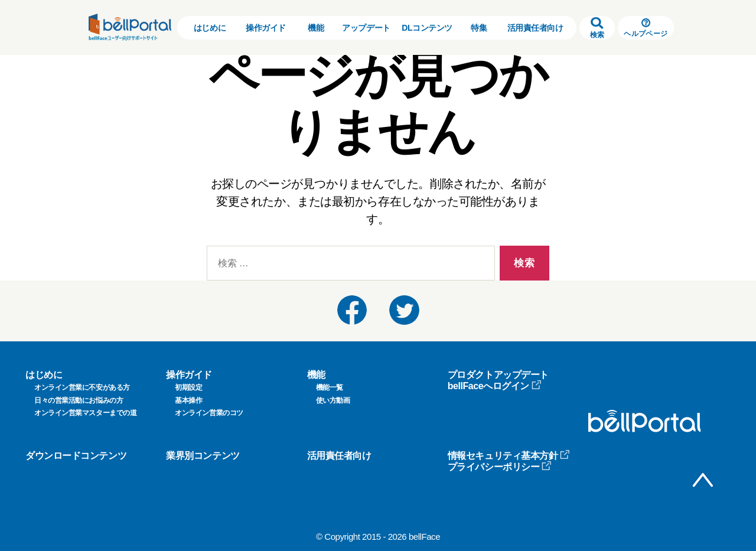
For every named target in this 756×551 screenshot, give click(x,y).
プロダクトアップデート (498, 375)
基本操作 (188, 400)
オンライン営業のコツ (209, 413)
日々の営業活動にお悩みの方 (79, 400)
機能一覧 (330, 387)
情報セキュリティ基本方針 (509, 456)
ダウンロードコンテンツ (76, 456)
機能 (316, 28)
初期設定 (188, 387)
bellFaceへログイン (495, 386)
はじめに (210, 28)
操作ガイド (266, 28)
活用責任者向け (535, 28)
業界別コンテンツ (203, 456)
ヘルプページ (646, 28)
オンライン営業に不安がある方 (82, 387)
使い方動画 (333, 400)
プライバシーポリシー (500, 467)
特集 (479, 28)
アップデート (366, 28)
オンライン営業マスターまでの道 (85, 413)
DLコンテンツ (427, 28)
